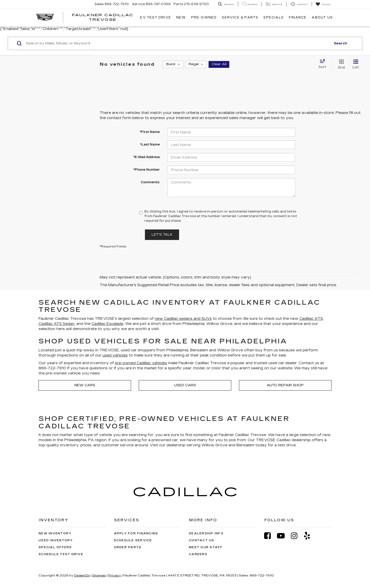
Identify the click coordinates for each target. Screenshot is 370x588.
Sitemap (99, 575)
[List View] (356, 64)
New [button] (181, 17)
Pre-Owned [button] (204, 17)
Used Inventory (56, 540)
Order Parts (128, 547)
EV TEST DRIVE (156, 17)
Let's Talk (162, 235)
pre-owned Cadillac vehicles (141, 363)
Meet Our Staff (206, 547)
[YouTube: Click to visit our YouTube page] (283, 536)
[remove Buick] (173, 64)
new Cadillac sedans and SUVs (183, 319)
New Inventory (55, 533)
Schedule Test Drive (61, 554)
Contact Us (202, 540)
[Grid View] (340, 64)
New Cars (85, 385)
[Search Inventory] (226, 4)
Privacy (115, 575)
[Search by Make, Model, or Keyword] (178, 43)
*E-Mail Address (147, 157)
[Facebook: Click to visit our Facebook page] (270, 536)
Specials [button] (274, 17)
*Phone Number (147, 170)
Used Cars (185, 385)
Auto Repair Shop (285, 385)
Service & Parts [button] (240, 17)
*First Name (150, 132)
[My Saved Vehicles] (323, 4)
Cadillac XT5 (311, 319)
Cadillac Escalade (107, 324)
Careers (198, 554)
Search (340, 43)
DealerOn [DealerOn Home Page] (82, 575)
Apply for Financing (136, 533)
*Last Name (150, 144)
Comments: (150, 182)
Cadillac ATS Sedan (57, 324)
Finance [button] (298, 17)
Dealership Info (206, 533)
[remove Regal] (196, 64)
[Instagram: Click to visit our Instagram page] (297, 536)
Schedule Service (133, 540)
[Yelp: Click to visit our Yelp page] (310, 536)
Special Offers (55, 547)
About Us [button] (322, 17)
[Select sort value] (324, 64)
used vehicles (115, 355)
